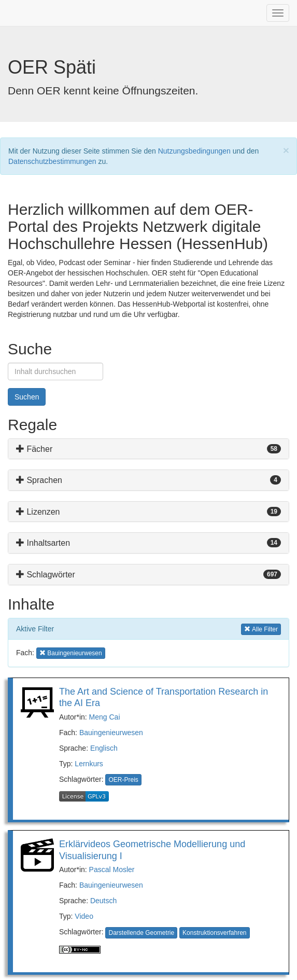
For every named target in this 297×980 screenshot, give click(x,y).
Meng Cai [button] (105, 717)
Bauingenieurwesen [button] (71, 652)
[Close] (286, 150)
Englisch (104, 748)
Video (84, 916)
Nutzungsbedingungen (194, 151)
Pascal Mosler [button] (112, 869)
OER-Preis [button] (123, 780)
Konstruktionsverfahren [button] (214, 933)
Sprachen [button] (39, 480)
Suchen (27, 397)
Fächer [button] (34, 449)
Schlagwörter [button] (46, 575)
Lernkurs (89, 764)
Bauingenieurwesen (111, 733)
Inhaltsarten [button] (43, 543)
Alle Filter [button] (261, 629)
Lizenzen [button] (38, 512)
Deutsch (103, 901)
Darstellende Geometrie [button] (141, 933)
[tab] (148, 449)
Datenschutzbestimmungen (52, 161)
